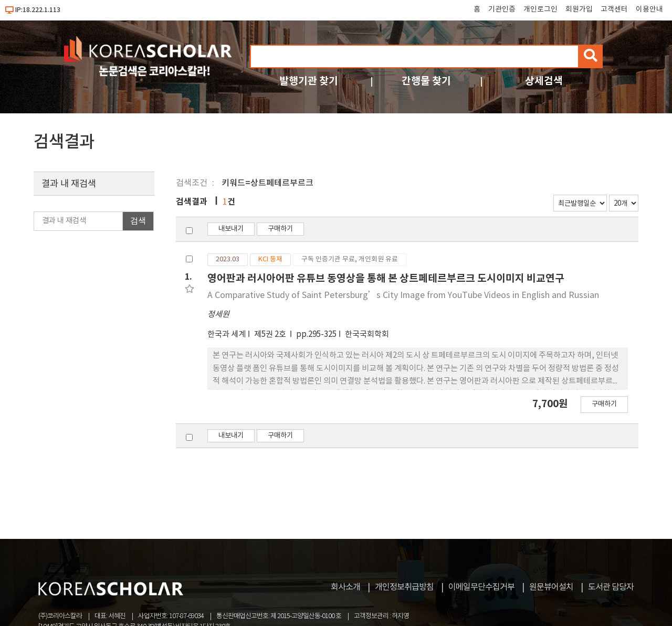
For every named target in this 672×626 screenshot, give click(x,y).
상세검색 (544, 81)
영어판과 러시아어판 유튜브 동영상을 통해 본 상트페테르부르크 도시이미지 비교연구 (386, 278)
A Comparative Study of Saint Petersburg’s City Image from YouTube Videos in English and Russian (403, 295)
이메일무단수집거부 (481, 587)
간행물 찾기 (426, 81)
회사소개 (345, 587)
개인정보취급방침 (404, 587)
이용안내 (649, 9)
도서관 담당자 (611, 587)
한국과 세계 (227, 335)
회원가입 (579, 9)
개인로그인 (540, 9)
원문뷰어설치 (551, 587)
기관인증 (502, 9)
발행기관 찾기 (309, 81)
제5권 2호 (271, 335)
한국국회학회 (367, 335)
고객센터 (614, 9)
